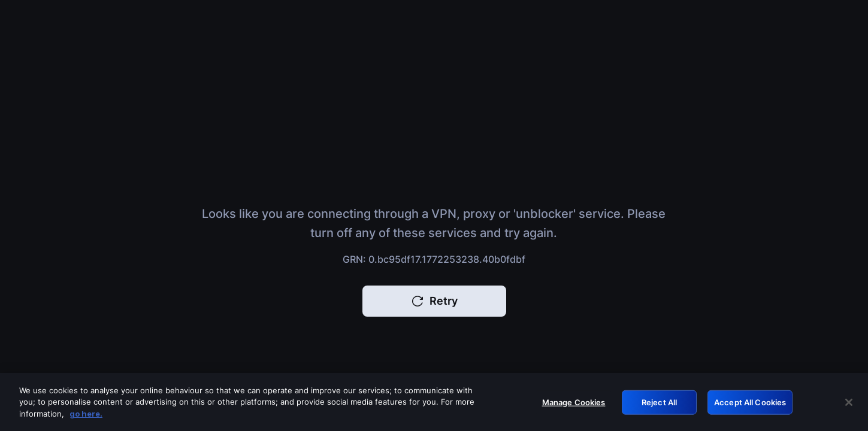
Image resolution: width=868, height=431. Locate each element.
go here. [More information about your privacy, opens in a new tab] (86, 417)
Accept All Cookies (750, 405)
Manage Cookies (574, 405)
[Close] (849, 406)
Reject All (659, 405)
